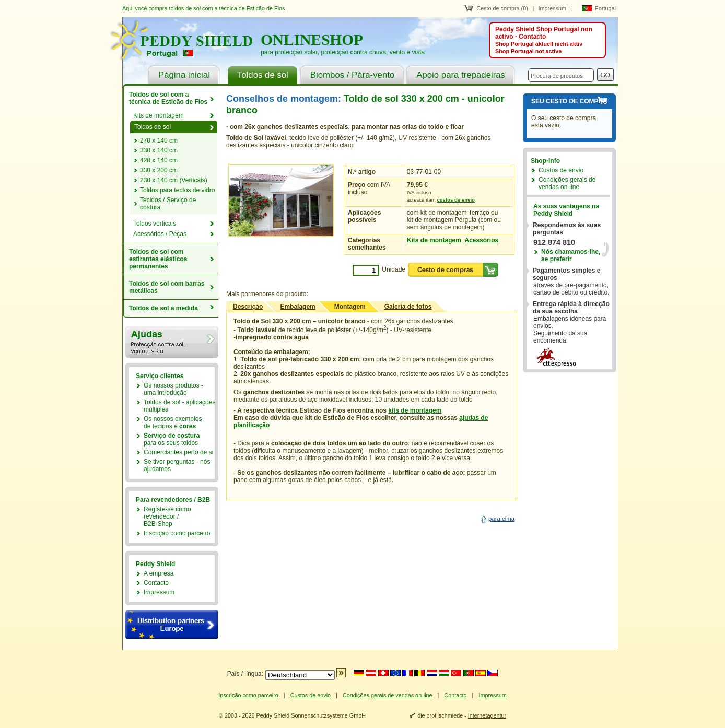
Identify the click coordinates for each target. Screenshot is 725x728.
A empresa (159, 573)
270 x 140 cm (159, 140)
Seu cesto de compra (569, 101)
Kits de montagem (434, 240)
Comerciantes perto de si (178, 452)
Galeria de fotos (408, 307)
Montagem (350, 307)
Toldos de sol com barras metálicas (167, 287)
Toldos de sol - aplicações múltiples (179, 406)
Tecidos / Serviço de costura (168, 204)
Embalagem (297, 307)
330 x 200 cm (159, 170)
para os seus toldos (172, 439)
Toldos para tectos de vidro (177, 190)
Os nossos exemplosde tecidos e (173, 422)
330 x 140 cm (159, 150)
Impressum (552, 8)
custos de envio (456, 200)
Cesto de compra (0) (502, 8)
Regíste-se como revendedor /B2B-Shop (167, 516)
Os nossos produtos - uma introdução (173, 389)
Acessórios (482, 240)
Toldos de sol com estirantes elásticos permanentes (158, 259)
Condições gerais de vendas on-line (567, 183)
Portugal (605, 8)
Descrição (248, 307)
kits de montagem (415, 410)
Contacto (156, 583)
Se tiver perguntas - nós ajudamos (177, 465)
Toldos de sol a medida (163, 308)
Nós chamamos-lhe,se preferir (571, 255)
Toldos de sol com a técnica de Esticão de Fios (168, 98)
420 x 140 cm (159, 160)
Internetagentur (487, 715)
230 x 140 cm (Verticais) (174, 180)
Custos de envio (561, 170)
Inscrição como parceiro (177, 533)
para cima (501, 519)
